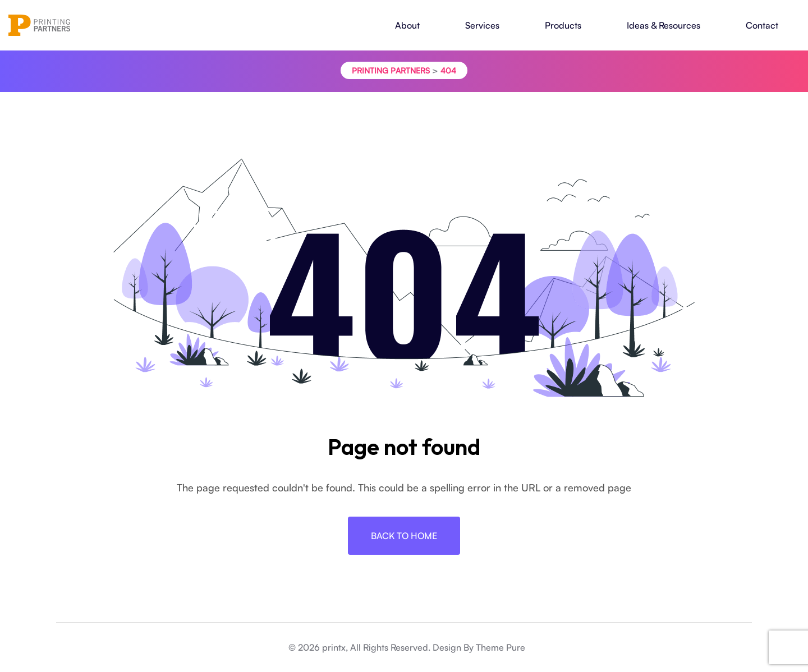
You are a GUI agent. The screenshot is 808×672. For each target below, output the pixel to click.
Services (482, 25)
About (407, 25)
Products (563, 25)
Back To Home (404, 536)
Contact (762, 25)
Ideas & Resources (664, 25)
